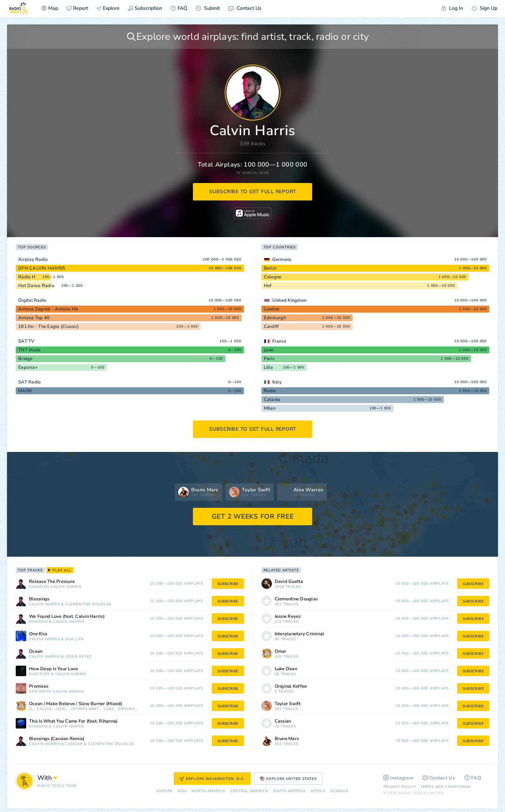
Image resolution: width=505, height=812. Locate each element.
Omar (32, 709)
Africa (318, 791)
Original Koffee (128, 709)
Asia (182, 791)
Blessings (39, 599)
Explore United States (288, 779)
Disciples (39, 674)
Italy (277, 382)
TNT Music (29, 350)
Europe (165, 791)
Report (77, 8)
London (272, 309)
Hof (268, 286)
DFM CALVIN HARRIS (42, 268)
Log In (452, 8)
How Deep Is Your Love (53, 669)
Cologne (273, 277)
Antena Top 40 (34, 318)
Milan (270, 408)
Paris (269, 359)
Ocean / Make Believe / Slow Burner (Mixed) (76, 704)
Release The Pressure (52, 582)
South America (289, 791)
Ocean (36, 652)
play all (60, 570)
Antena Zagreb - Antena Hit (48, 309)
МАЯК (25, 391)
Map (50, 8)
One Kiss (38, 634)
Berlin (270, 268)
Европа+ (28, 367)
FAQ (179, 8)
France (279, 341)
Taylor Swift (288, 704)
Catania (272, 400)
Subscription (145, 8)
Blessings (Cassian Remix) (57, 739)
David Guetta (289, 582)
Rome (270, 391)
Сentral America (249, 791)
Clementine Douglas (88, 604)
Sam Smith (40, 692)
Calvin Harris (66, 587)
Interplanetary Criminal (87, 709)
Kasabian (39, 587)
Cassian (74, 744)
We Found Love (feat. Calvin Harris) (67, 617)
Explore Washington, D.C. (212, 779)
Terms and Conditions (446, 787)
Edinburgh (275, 318)
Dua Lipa (75, 639)
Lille (268, 367)
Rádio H (27, 277)
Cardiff (272, 327)
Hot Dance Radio (36, 286)
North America (208, 791)
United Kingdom (290, 300)
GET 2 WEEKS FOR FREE (253, 517)
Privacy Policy (400, 787)
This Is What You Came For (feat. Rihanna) (73, 721)
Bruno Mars (287, 739)
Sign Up (484, 8)
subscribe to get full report (253, 192)
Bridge (26, 359)
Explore (108, 8)
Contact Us (245, 8)
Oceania (339, 791)
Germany (282, 259)
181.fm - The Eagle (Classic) (48, 327)
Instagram (399, 778)
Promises (39, 686)
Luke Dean (110, 709)
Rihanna (38, 622)
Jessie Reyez (78, 657)
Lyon (269, 350)
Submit (208, 8)
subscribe (228, 584)
